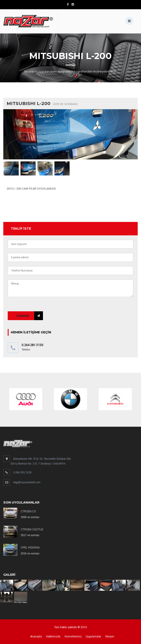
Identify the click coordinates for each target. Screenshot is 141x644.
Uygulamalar (93, 637)
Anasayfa (36, 637)
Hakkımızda (53, 637)
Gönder (23, 316)
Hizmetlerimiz (73, 637)
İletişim (110, 637)
